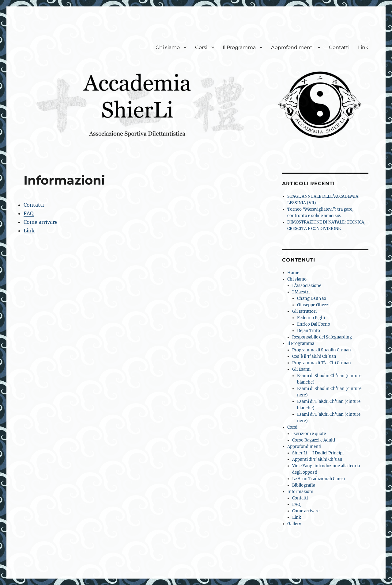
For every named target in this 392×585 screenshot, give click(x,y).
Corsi (201, 47)
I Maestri (301, 292)
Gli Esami (301, 369)
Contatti (339, 47)
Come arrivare (41, 222)
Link (363, 47)
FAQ (29, 213)
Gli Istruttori (304, 311)
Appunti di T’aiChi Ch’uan (317, 459)
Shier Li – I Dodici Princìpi (318, 453)
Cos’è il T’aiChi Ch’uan (314, 356)
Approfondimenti (292, 47)
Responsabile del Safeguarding (322, 337)
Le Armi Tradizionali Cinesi (318, 479)
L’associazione (307, 286)
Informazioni (300, 492)
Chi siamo (168, 47)
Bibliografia (304, 485)
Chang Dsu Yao (312, 298)
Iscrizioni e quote (309, 434)
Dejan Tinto (309, 331)
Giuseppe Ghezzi (313, 305)
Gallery (294, 524)
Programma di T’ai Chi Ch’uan (322, 363)
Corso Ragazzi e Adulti (314, 440)
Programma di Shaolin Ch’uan (322, 350)
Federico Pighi (311, 318)
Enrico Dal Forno (314, 324)
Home (293, 273)
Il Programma (239, 47)
